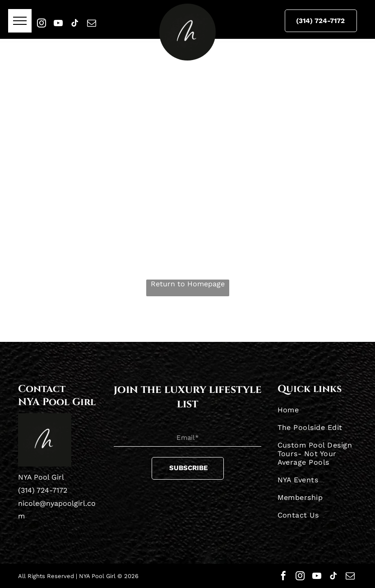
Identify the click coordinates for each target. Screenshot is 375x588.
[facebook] (283, 576)
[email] (92, 23)
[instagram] (42, 23)
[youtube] (58, 23)
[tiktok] (75, 23)
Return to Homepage (188, 284)
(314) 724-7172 (43, 490)
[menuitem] (317, 410)
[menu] (20, 21)
